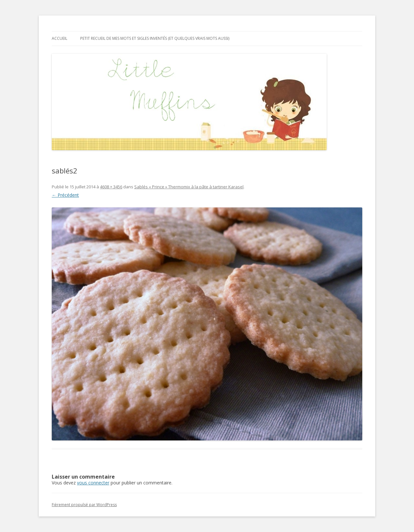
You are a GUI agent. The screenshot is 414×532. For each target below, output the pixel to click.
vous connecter (93, 483)
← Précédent (65, 195)
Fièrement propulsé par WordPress (84, 505)
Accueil (60, 38)
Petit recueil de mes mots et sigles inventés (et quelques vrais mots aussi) (155, 38)
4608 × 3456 (111, 187)
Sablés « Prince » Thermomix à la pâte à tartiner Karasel (189, 187)
